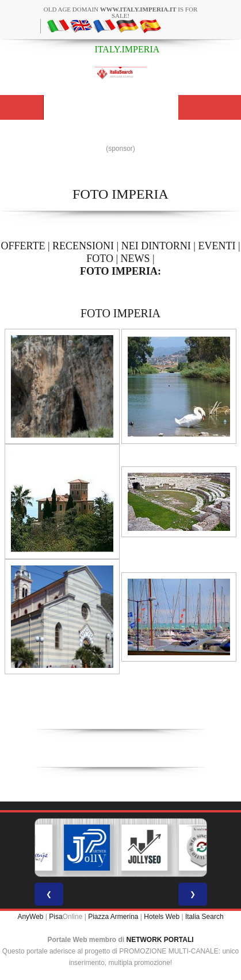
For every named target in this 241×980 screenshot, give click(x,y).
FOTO (100, 259)
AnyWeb (30, 917)
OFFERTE (23, 246)
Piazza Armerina (113, 917)
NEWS (135, 259)
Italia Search (204, 917)
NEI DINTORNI (156, 246)
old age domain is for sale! (121, 12)
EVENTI (217, 246)
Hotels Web (162, 917)
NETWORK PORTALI (160, 940)
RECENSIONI (83, 246)
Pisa (56, 917)
